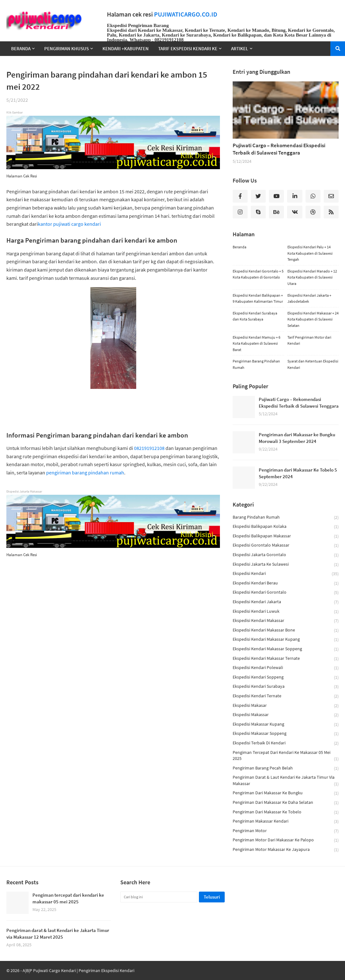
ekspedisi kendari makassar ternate (286, 659)
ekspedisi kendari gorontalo (286, 593)
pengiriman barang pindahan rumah (85, 473)
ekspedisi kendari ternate (286, 696)
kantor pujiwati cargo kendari (69, 224)
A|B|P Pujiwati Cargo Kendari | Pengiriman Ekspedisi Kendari (78, 970)
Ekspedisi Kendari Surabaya (286, 687)
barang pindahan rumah (286, 518)
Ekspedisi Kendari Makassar (286, 621)
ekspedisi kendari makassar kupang (286, 640)
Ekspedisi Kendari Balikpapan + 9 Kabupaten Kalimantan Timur (258, 298)
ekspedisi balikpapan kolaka (286, 527)
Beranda (239, 247)
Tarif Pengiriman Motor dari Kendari (309, 340)
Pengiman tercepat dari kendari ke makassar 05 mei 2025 (286, 756)
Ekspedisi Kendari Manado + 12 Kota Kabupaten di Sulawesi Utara (312, 277)
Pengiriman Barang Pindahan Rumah (256, 364)
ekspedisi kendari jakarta (286, 602)
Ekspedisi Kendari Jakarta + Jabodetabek (309, 298)
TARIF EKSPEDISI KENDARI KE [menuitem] (188, 48)
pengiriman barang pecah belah (286, 768)
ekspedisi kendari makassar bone (286, 630)
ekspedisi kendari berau (286, 583)
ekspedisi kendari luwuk (286, 612)
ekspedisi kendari (286, 574)
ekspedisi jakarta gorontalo (286, 555)
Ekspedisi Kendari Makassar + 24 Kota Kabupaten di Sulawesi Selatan (313, 319)
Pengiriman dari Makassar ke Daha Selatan (286, 803)
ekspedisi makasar (286, 706)
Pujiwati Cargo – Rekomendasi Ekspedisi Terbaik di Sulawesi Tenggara (279, 149)
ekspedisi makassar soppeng (286, 734)
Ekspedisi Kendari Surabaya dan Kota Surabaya (255, 316)
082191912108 (149, 448)
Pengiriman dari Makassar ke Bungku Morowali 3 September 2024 (297, 438)
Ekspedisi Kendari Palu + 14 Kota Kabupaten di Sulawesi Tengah (310, 253)
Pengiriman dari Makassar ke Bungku (286, 793)
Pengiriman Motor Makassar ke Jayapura (286, 850)
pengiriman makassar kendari (286, 821)
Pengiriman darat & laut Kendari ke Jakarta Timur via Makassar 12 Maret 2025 (58, 934)
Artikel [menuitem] (240, 48)
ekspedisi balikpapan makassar (286, 536)
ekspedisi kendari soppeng (286, 677)
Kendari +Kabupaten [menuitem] (126, 48)
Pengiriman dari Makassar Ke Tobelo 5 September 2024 (298, 473)
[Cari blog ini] (159, 897)
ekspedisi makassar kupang (286, 725)
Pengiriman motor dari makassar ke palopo (286, 840)
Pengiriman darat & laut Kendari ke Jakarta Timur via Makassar (286, 781)
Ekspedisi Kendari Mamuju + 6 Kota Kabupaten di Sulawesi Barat (257, 343)
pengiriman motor (286, 831)
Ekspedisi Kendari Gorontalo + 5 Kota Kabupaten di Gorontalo (258, 274)
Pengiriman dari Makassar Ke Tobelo (286, 812)
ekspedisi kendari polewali (286, 668)
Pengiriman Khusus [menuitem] (67, 48)
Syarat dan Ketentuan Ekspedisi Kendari (313, 364)
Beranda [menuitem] (21, 48)
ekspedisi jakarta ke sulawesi (286, 565)
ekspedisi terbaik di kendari (286, 743)
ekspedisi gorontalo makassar (286, 545)
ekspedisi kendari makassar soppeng (286, 649)
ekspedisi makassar (286, 715)
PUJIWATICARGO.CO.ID (186, 14)
